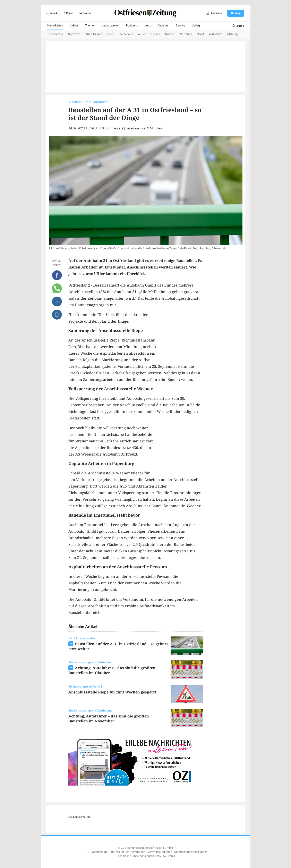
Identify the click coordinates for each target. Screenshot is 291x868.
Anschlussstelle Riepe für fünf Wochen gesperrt (112, 692)
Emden (156, 34)
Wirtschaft (216, 34)
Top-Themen (55, 34)
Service (181, 26)
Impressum (117, 852)
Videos (74, 26)
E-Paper (68, 13)
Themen (90, 26)
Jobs (148, 26)
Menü (51, 13)
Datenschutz (99, 852)
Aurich (142, 34)
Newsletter (85, 13)
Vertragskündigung (160, 852)
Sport (200, 34)
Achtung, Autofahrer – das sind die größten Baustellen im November (109, 718)
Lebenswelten (111, 26)
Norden (170, 34)
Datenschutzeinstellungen (191, 852)
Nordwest (74, 34)
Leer (110, 34)
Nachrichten (55, 26)
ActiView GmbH (165, 856)
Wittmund (186, 34)
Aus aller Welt (94, 34)
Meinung (233, 34)
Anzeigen (163, 26)
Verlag (196, 26)
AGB (86, 852)
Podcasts (132, 26)
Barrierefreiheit (136, 852)
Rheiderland (125, 34)
